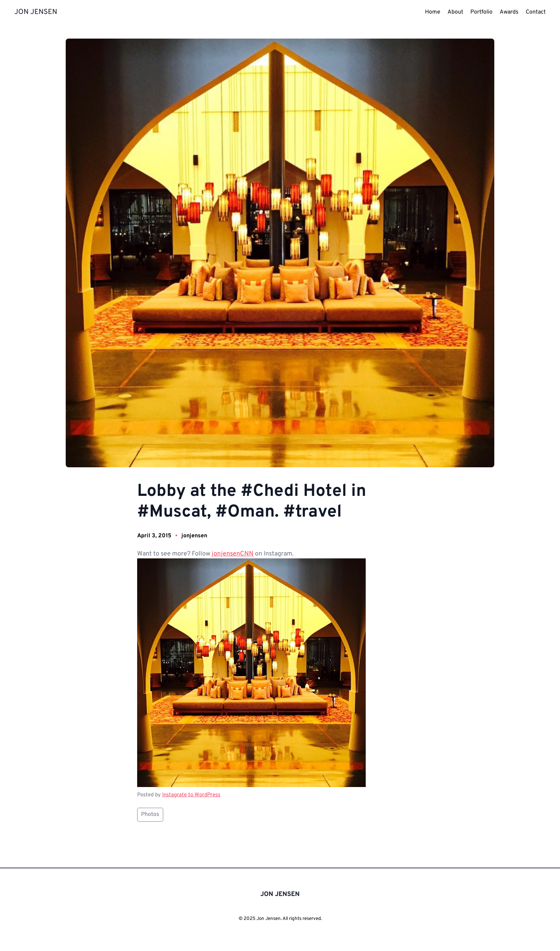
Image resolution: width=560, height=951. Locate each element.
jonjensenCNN (233, 554)
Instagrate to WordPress (191, 795)
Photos (150, 815)
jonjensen (194, 536)
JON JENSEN (36, 12)
